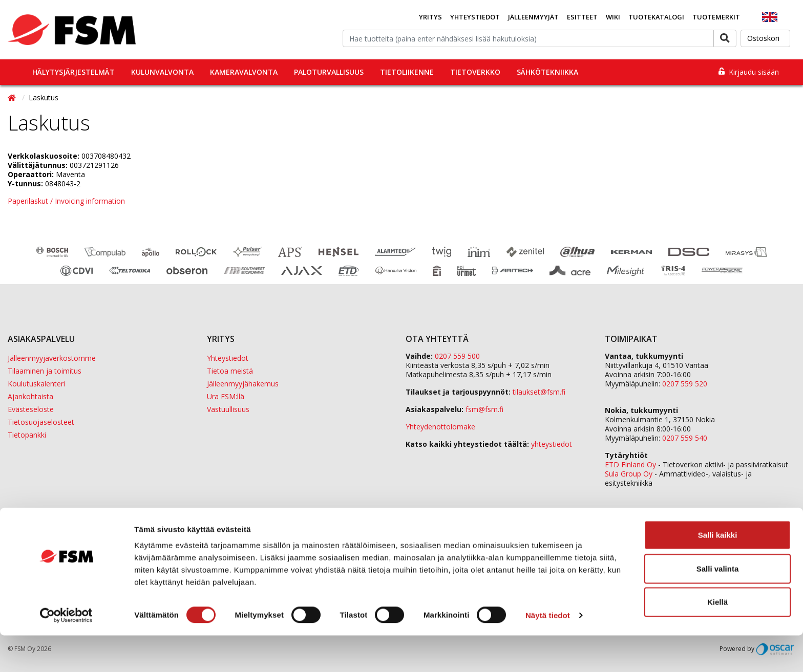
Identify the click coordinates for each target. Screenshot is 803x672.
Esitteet (582, 17)
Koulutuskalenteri (36, 384)
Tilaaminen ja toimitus (45, 371)
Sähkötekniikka (547, 72)
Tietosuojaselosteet (41, 422)
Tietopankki (27, 435)
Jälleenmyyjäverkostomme (52, 358)
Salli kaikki (718, 571)
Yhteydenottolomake (440, 427)
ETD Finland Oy (630, 464)
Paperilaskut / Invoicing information (66, 201)
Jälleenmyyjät (533, 17)
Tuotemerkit (716, 17)
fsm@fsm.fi (484, 409)
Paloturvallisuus (329, 72)
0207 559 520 (685, 384)
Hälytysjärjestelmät (73, 72)
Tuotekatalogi (656, 17)
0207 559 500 (457, 356)
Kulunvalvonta (162, 72)
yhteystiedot (552, 444)
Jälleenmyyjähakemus (243, 384)
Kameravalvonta (244, 72)
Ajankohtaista (30, 396)
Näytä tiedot (548, 652)
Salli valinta (718, 605)
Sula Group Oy (629, 474)
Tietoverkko (475, 72)
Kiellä (717, 638)
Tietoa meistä (230, 371)
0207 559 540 (685, 438)
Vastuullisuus (228, 409)
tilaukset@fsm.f (539, 392)
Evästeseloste (31, 409)
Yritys (430, 17)
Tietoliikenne (407, 72)
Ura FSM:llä (226, 396)
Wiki (613, 17)
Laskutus (44, 97)
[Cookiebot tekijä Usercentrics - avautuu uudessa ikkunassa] (66, 652)
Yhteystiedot (475, 17)
